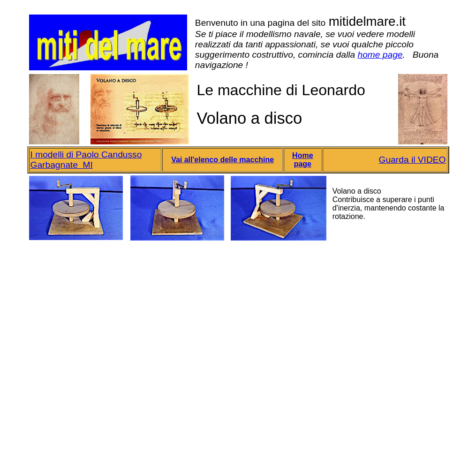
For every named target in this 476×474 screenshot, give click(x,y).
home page (380, 55)
